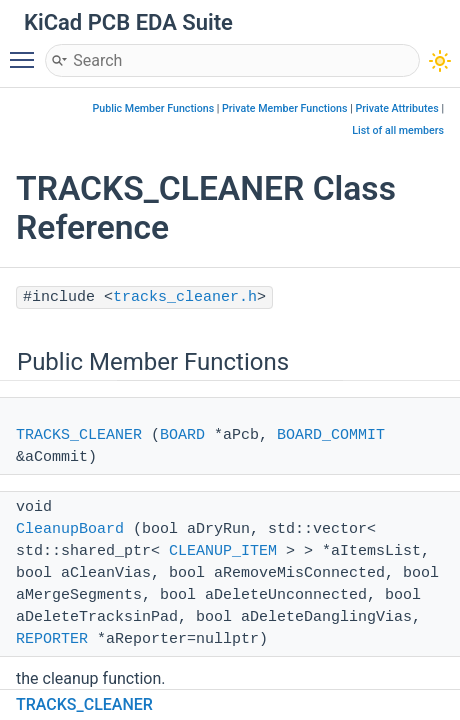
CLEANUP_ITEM (223, 551)
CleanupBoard (70, 529)
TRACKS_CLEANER (79, 435)
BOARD (182, 435)
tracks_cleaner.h (185, 297)
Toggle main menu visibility (27, 51)
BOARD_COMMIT (331, 435)
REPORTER (52, 639)
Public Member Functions (153, 108)
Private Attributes (396, 108)
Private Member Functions (284, 108)
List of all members (398, 130)
